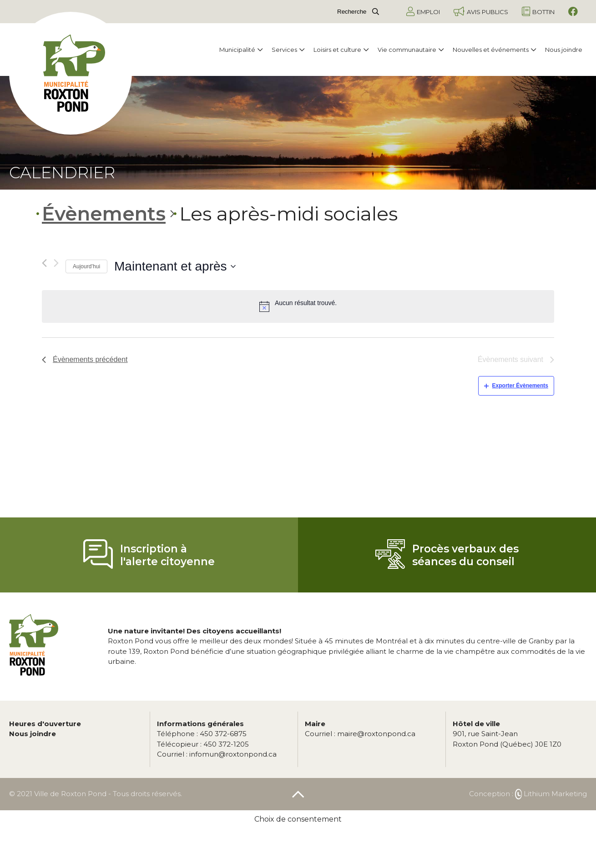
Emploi (423, 12)
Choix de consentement (298, 819)
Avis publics (481, 12)
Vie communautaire (411, 50)
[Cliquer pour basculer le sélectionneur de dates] (175, 266)
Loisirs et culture (341, 50)
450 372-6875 (202, 734)
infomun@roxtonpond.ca (217, 754)
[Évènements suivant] (56, 263)
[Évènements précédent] (44, 263)
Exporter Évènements (516, 386)
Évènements (104, 214)
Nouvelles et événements (494, 50)
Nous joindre (564, 50)
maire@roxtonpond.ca (360, 734)
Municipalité (241, 50)
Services (288, 50)
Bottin (538, 12)
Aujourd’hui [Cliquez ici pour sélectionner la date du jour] (86, 266)
